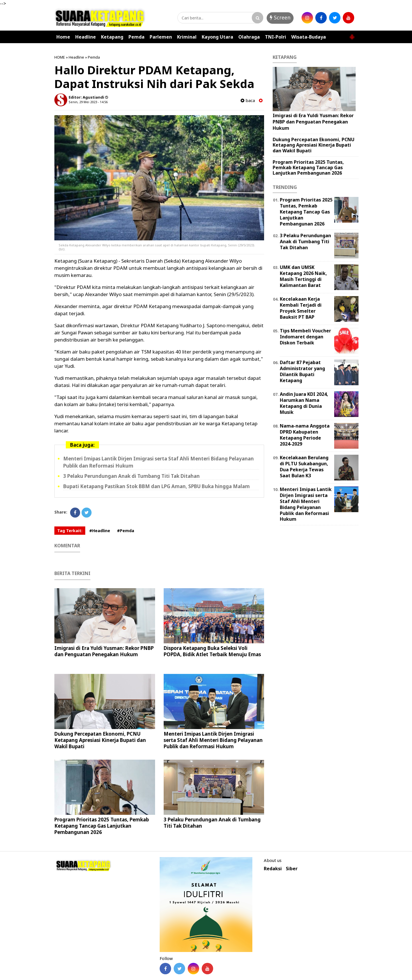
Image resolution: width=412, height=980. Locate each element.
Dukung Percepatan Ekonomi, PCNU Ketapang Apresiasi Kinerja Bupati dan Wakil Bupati (100, 740)
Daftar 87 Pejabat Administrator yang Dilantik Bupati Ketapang (302, 371)
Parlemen (161, 37)
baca (248, 100)
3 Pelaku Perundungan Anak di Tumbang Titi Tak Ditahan (131, 476)
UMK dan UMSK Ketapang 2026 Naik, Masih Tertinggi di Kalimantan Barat (303, 276)
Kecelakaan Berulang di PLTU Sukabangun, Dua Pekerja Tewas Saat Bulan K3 (304, 466)
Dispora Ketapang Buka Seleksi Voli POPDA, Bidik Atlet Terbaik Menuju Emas (212, 651)
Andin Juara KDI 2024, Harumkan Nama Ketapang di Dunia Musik (304, 403)
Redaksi (273, 869)
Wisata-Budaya (309, 37)
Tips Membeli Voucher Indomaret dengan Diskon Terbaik (305, 337)
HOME (60, 57)
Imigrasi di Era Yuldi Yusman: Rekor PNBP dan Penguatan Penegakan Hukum (104, 651)
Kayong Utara (217, 37)
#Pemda (126, 531)
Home (63, 37)
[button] (352, 35)
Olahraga (249, 37)
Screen (280, 17)
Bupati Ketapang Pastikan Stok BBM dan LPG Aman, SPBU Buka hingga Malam (157, 486)
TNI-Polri (276, 37)
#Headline (100, 531)
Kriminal (187, 37)
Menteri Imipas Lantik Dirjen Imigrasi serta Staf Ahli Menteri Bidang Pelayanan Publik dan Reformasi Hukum (213, 740)
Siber (292, 869)
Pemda (136, 37)
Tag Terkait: (70, 531)
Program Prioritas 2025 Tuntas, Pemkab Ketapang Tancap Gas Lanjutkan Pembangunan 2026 (102, 826)
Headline (86, 37)
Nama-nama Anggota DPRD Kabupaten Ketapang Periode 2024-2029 (305, 435)
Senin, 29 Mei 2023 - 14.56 (88, 102)
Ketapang (112, 37)
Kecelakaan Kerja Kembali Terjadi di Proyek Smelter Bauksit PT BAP (301, 308)
